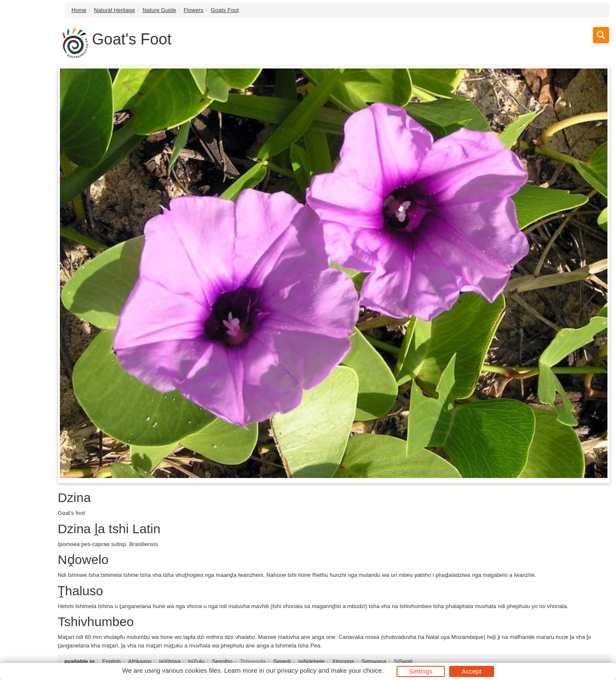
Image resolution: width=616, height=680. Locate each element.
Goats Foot (225, 10)
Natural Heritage (115, 10)
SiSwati (403, 661)
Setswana (374, 661)
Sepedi (282, 661)
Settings (421, 671)
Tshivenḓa (253, 661)
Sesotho (222, 661)
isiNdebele (311, 661)
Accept (471, 671)
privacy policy (297, 670)
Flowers (193, 10)
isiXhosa (170, 661)
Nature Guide (159, 10)
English (111, 661)
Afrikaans (140, 661)
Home (79, 10)
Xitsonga (343, 661)
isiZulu (196, 661)
